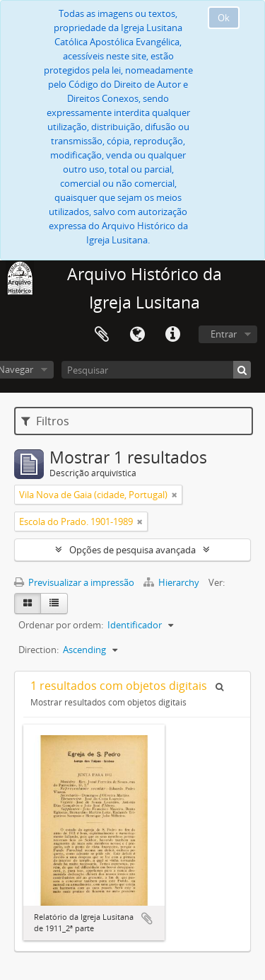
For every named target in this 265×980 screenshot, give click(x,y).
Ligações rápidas (172, 335)
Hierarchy (172, 582)
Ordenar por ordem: (61, 625)
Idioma (137, 335)
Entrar (224, 334)
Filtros (45, 421)
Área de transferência (102, 335)
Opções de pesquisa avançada (132, 550)
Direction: (39, 650)
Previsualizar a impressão (74, 582)
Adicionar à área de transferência (147, 918)
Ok (224, 18)
